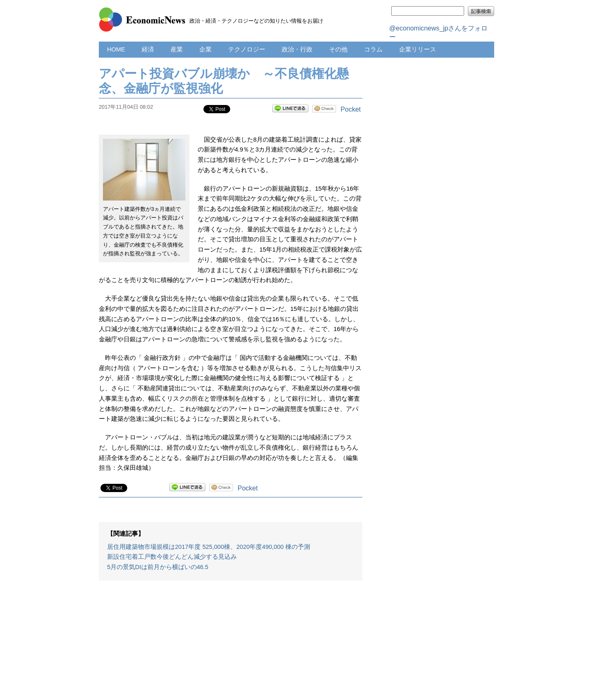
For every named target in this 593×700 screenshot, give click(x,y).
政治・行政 (297, 49)
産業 (177, 49)
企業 (205, 49)
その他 (338, 49)
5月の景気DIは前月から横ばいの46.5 (158, 567)
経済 (148, 49)
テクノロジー (247, 49)
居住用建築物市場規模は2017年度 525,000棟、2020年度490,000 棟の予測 (209, 547)
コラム (373, 49)
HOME (116, 49)
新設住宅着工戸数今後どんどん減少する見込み (172, 557)
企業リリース (418, 49)
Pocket (351, 109)
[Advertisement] (231, 644)
